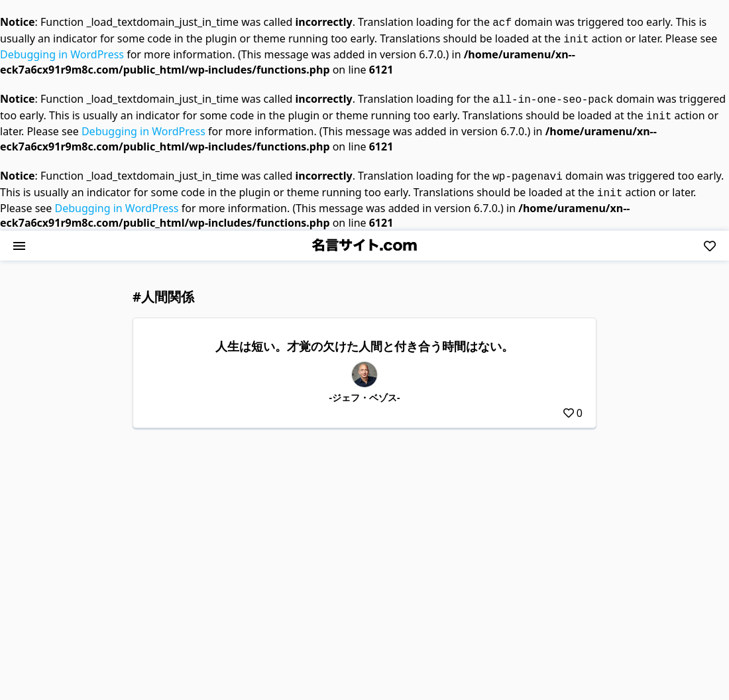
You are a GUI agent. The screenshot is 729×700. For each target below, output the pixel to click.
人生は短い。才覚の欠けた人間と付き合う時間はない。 (364, 338)
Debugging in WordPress (62, 52)
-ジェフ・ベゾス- (365, 389)
